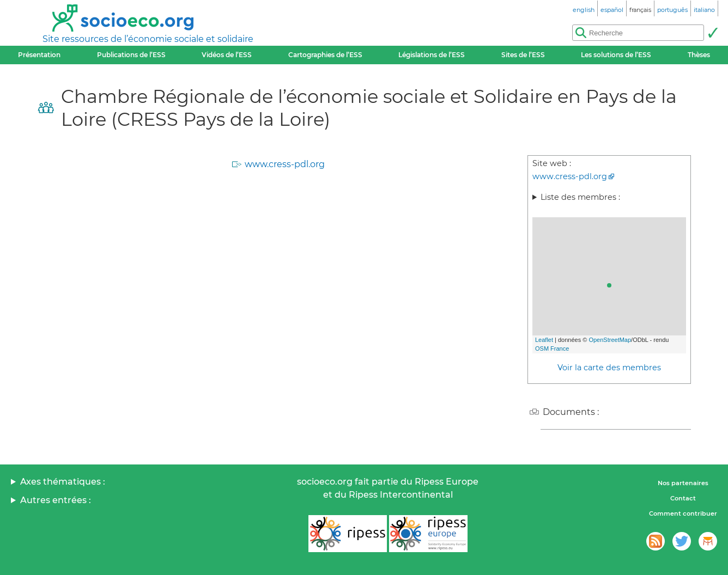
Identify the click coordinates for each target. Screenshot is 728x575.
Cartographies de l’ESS (325, 55)
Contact (683, 498)
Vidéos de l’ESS (227, 55)
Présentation (39, 55)
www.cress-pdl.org (285, 164)
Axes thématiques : (63, 482)
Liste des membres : (580, 197)
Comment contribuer (683, 513)
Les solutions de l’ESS (616, 55)
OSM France (552, 348)
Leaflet (544, 340)
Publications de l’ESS (131, 55)
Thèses (699, 55)
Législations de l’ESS (432, 55)
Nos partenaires (683, 483)
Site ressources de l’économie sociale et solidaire (148, 39)
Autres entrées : (56, 500)
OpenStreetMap (610, 340)
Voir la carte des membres (609, 368)
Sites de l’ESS (523, 55)
